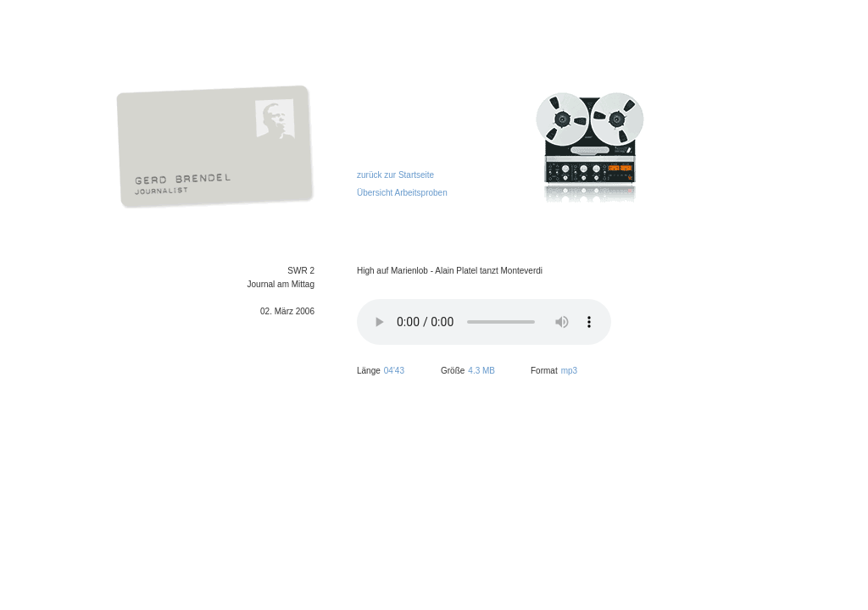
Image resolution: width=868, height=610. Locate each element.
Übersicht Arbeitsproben (402, 193)
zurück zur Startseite (395, 175)
